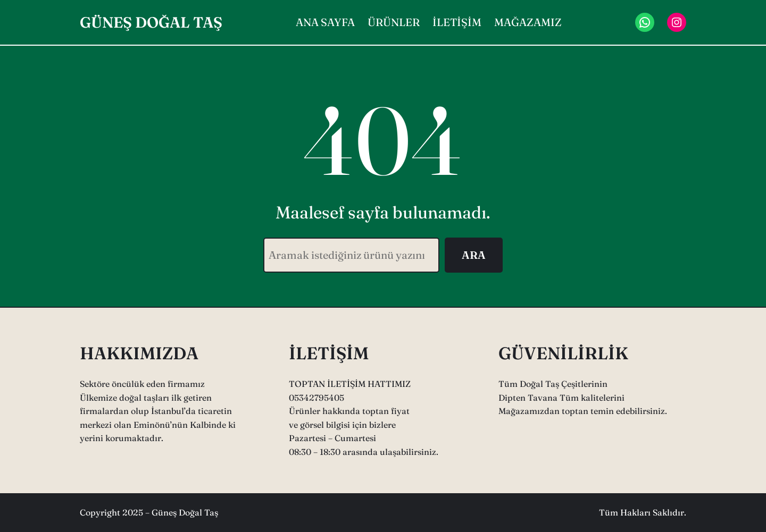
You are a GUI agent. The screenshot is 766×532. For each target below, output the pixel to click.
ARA (474, 255)
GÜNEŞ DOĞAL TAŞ (151, 22)
